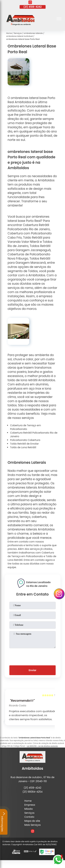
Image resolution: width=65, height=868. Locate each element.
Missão (29, 809)
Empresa (30, 805)
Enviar (32, 670)
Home (28, 801)
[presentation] (33, 656)
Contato (29, 817)
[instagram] (30, 3)
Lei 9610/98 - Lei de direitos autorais (42, 746)
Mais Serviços (32, 825)
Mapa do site (32, 821)
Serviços (29, 813)
